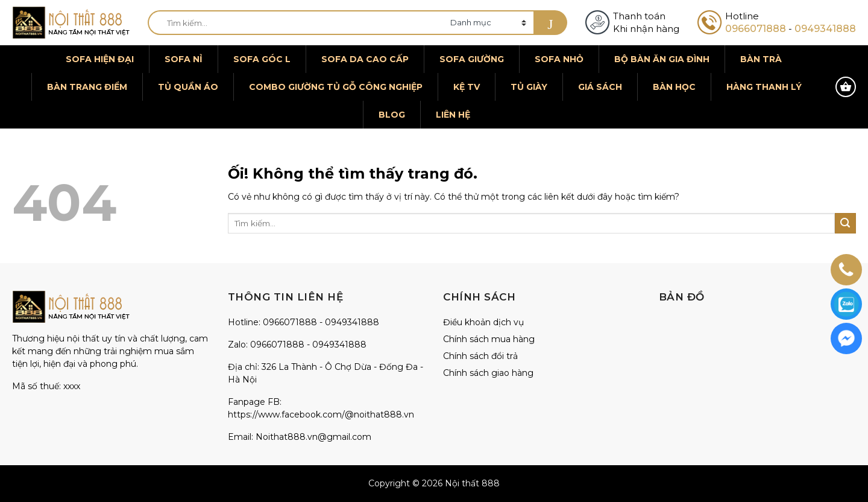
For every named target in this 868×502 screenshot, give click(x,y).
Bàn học (674, 87)
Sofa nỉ (184, 59)
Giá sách (600, 87)
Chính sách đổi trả (480, 356)
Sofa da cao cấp (365, 59)
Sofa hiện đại (100, 59)
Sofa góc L (262, 59)
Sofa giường (472, 59)
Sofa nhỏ (559, 59)
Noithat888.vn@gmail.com (313, 437)
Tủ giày (529, 87)
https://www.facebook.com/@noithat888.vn (321, 415)
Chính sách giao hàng (488, 373)
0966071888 (756, 29)
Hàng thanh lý (764, 87)
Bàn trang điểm (87, 87)
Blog (392, 115)
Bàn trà (761, 59)
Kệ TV (467, 87)
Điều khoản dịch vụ (483, 322)
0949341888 (825, 29)
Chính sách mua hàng (489, 339)
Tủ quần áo (188, 87)
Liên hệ (453, 115)
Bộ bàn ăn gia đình (662, 59)
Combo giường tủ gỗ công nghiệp (336, 87)
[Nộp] (550, 23)
